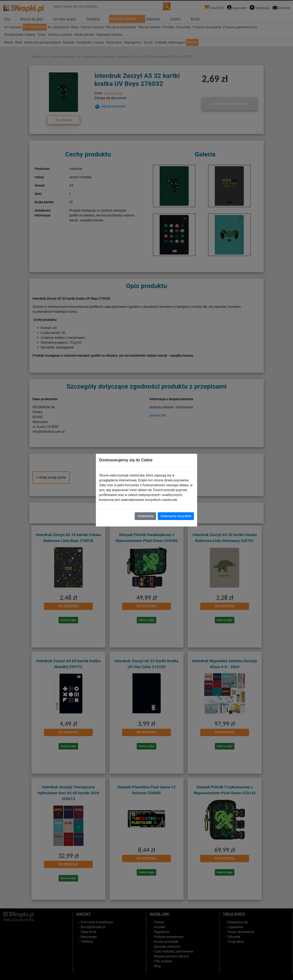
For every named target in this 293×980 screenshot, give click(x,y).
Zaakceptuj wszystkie (176, 516)
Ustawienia (145, 516)
